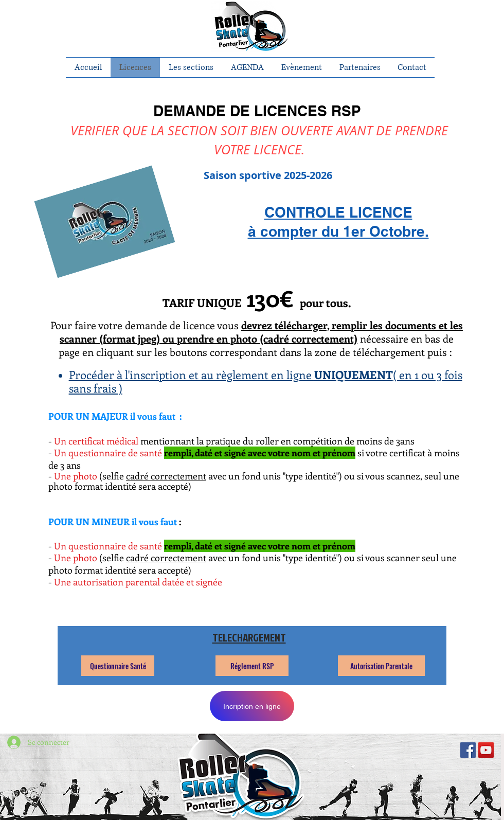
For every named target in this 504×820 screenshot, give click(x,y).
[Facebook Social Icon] (468, 750)
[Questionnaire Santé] (118, 666)
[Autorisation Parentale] (381, 666)
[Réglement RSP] (252, 666)
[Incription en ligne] (252, 706)
